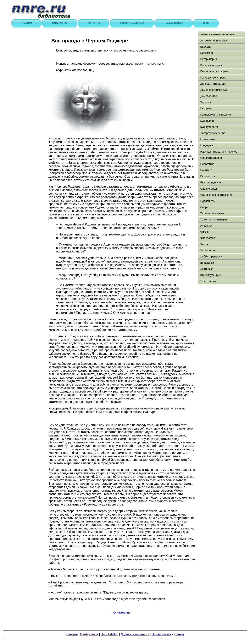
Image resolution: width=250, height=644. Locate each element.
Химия (204, 244)
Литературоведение (213, 133)
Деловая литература (213, 84)
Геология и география (214, 71)
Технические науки (212, 213)
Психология (208, 176)
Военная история (211, 65)
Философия (208, 238)
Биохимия (206, 53)
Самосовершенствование (216, 195)
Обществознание (211, 158)
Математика (208, 139)
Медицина (207, 145)
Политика (206, 170)
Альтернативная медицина (217, 34)
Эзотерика (207, 269)
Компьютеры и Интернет (216, 115)
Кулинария (207, 121)
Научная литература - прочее (219, 152)
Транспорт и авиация (213, 219)
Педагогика (207, 164)
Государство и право (213, 78)
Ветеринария (208, 59)
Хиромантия (208, 250)
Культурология (209, 127)
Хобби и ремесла (211, 257)
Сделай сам (208, 201)
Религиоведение (211, 182)
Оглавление (122, 612)
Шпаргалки (207, 263)
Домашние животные (213, 90)
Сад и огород (208, 189)
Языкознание (208, 281)
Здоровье (206, 102)
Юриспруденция (210, 275)
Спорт (204, 207)
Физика (205, 232)
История (205, 108)
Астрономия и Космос (214, 41)
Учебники (206, 226)
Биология (206, 47)
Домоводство (208, 96)
